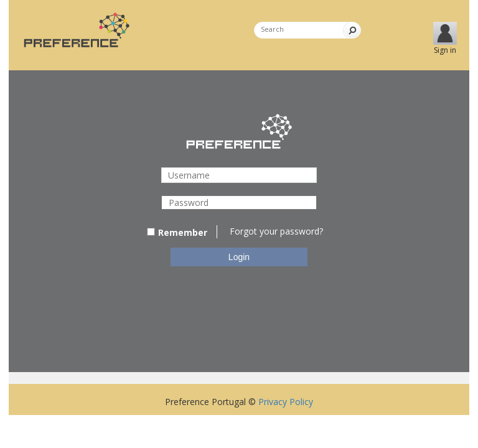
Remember (177, 232)
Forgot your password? (276, 231)
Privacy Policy (286, 402)
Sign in (445, 50)
